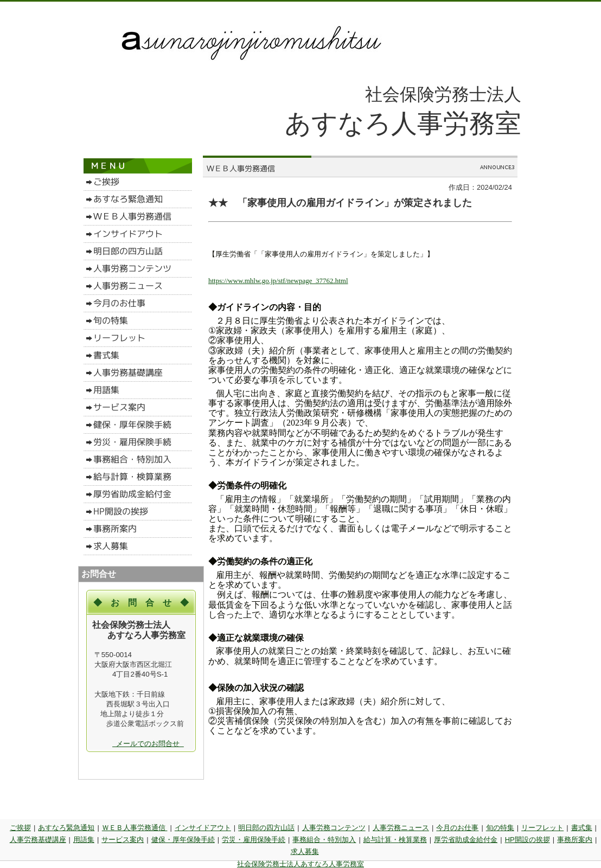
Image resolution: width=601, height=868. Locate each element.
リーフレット (542, 828)
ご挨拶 (20, 828)
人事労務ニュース (401, 828)
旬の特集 (500, 828)
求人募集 (305, 851)
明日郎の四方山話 (266, 828)
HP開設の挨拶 (528, 840)
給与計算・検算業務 (395, 840)
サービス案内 (123, 840)
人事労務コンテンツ (334, 828)
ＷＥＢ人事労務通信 (135, 828)
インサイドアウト (203, 828)
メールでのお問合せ (148, 744)
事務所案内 (575, 840)
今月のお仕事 (457, 828)
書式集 (582, 828)
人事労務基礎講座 (38, 840)
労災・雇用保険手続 (254, 840)
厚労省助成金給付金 (466, 840)
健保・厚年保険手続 (183, 840)
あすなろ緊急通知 (66, 828)
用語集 (84, 840)
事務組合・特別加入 (324, 840)
